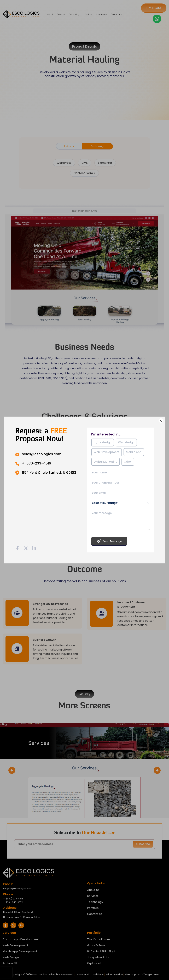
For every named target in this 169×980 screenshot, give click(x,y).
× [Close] (161, 421)
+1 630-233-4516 (37, 463)
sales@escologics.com (42, 454)
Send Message (109, 541)
